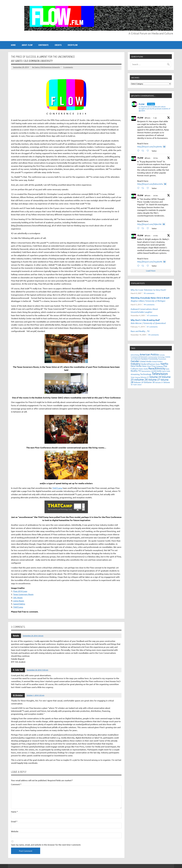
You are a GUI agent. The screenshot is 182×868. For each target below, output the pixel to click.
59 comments (153, 335)
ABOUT (27, 45)
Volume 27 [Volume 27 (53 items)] (154, 380)
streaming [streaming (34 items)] (135, 374)
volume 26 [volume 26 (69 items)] (141, 379)
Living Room (19, 601)
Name (14, 812)
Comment (16, 784)
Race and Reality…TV (140, 331)
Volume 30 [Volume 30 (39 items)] (149, 382)
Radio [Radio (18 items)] (167, 369)
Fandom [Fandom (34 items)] (144, 359)
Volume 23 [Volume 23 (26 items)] (145, 377)
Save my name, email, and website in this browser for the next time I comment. (46, 845)
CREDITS (58, 45)
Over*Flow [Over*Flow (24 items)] (151, 366)
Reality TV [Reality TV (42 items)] (136, 371)
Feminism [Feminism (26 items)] (162, 359)
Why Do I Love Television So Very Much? (148, 290)
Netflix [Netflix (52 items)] (164, 364)
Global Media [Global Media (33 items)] (146, 361)
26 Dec (156, 195)
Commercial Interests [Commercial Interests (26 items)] (139, 357)
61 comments (152, 327)
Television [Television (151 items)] (160, 374)
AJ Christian (18, 695)
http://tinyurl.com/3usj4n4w (150, 146)
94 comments (149, 304)
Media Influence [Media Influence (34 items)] (148, 364)
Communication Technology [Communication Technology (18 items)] (156, 357)
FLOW (140, 118)
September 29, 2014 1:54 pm (33, 636)
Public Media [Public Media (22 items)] (143, 369)
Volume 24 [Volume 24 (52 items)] (155, 377)
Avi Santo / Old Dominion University (46, 67)
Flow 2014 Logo (20, 591)
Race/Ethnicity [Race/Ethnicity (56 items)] (157, 368)
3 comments (68, 67)
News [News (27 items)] (144, 366)
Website (15, 831)
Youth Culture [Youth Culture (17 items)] (137, 385)
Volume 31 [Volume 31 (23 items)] (159, 382)
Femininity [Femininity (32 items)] (153, 359)
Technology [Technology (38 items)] (146, 374)
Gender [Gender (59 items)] (135, 361)
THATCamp (57, 488)
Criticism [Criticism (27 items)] (137, 359)
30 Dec (156, 158)
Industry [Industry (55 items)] (135, 364)
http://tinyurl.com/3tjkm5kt (149, 224)
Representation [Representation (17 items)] (146, 371)
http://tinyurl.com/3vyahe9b (150, 262)
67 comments (152, 315)
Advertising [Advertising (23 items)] (135, 355)
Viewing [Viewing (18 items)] (137, 377)
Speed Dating (19, 604)
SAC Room (18, 597)
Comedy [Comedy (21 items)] (162, 355)
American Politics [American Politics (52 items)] (149, 354)
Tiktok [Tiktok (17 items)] (133, 377)
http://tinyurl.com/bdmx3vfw (150, 184)
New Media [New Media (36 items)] (136, 366)
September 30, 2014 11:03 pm (37, 670)
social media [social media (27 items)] (156, 371)
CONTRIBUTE (43, 45)
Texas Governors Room (23, 594)
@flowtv (148, 118)
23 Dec (156, 236)
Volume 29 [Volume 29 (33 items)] (139, 382)
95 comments (149, 293)
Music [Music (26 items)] (158, 364)
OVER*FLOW (73, 45)
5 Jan (155, 118)
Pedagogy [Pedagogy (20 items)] (160, 366)
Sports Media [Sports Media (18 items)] (166, 371)
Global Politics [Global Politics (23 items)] (157, 361)
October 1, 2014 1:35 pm (35, 695)
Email (14, 821)
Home (13, 45)
